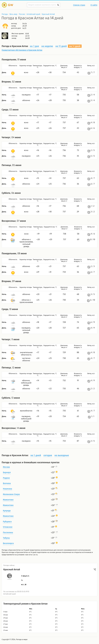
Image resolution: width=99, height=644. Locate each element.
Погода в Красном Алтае (11, 550)
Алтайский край (33, 14)
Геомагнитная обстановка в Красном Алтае (22, 50)
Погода (5, 14)
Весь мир (13, 14)
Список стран (79, 5)
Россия (22, 14)
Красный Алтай (48, 14)
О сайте (94, 5)
